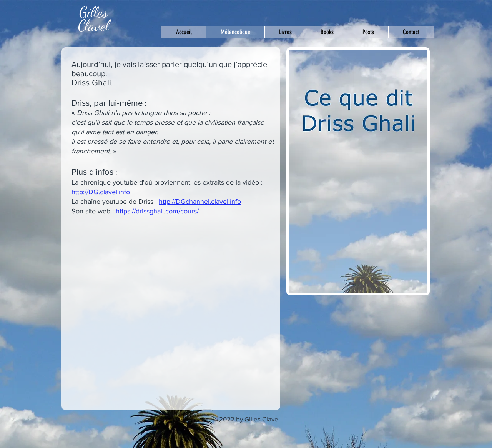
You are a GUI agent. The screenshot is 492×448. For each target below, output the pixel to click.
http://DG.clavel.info (101, 192)
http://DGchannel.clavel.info (200, 202)
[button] (368, 32)
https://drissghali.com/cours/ (157, 211)
